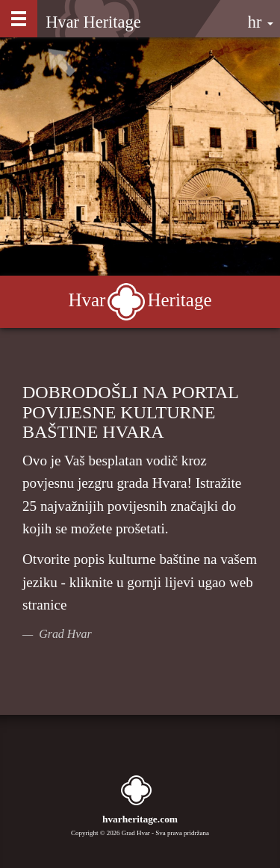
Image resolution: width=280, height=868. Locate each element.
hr (261, 22)
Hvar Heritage (93, 22)
